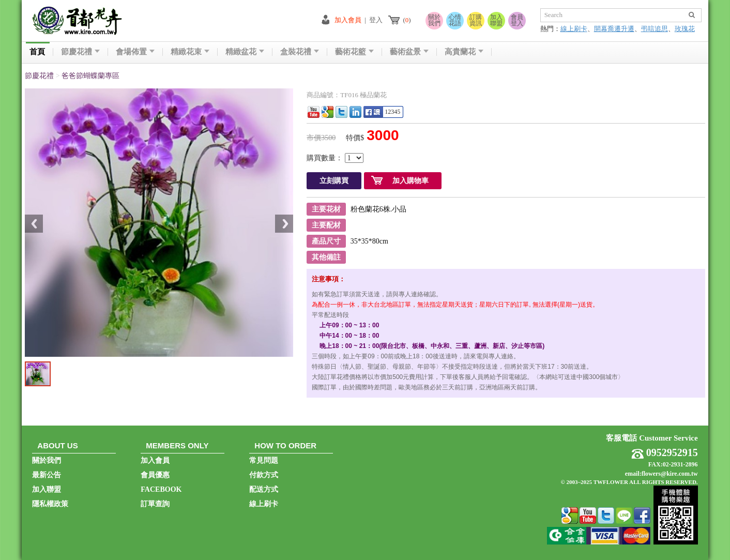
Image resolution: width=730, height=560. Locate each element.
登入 (376, 20)
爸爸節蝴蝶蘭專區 (90, 76)
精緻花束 (190, 52)
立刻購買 (334, 181)
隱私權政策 (50, 504)
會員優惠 (155, 475)
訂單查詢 (155, 504)
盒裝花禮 (300, 52)
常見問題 (264, 460)
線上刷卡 (574, 29)
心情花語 (455, 20)
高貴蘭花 (464, 52)
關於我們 (434, 20)
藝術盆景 (409, 52)
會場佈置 (135, 52)
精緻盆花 (245, 52)
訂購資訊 (476, 20)
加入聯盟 (496, 20)
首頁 (37, 52)
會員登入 (517, 20)
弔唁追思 (655, 29)
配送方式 (264, 489)
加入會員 (348, 20)
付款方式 (264, 475)
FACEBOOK (161, 489)
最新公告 (47, 475)
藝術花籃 (354, 52)
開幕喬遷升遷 (614, 29)
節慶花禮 (80, 52)
